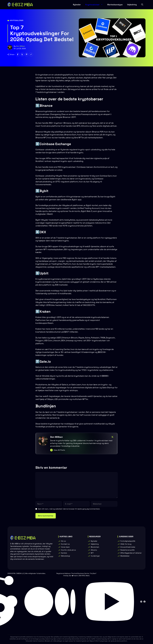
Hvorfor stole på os (68, 550)
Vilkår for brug (126, 544)
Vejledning (132, 5)
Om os (63, 541)
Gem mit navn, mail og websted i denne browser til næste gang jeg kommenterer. (69, 509)
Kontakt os (65, 544)
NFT (92, 553)
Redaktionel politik (128, 550)
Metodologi (65, 556)
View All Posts (59, 450)
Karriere (64, 553)
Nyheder (77, 5)
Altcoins (94, 550)
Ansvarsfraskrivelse (128, 547)
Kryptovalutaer (95, 5)
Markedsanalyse (115, 5)
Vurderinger (95, 556)
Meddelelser (125, 556)
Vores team (65, 547)
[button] (142, 5)
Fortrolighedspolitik (128, 541)
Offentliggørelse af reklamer (131, 553)
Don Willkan (21, 46)
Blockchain (95, 547)
